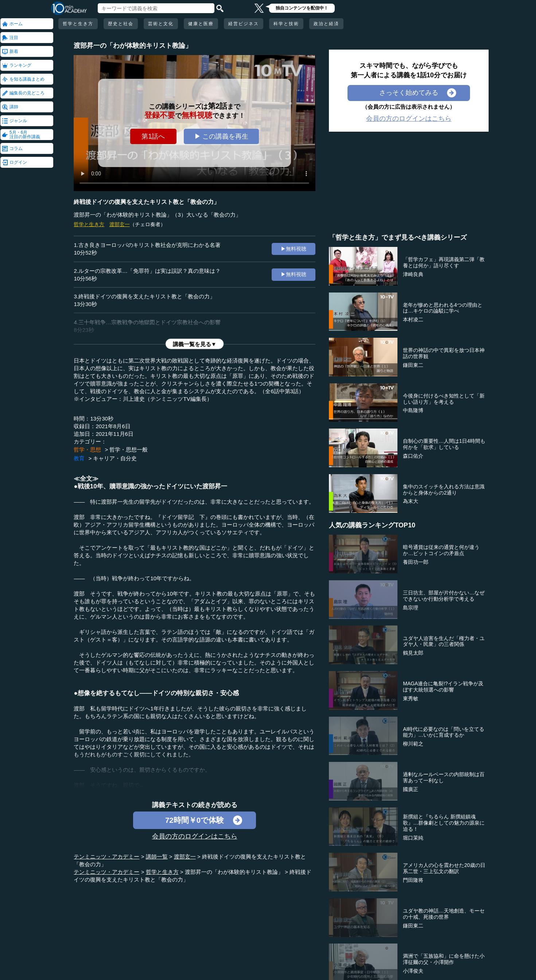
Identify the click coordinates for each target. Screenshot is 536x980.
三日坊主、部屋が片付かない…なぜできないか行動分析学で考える (444, 596)
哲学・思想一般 (129, 450)
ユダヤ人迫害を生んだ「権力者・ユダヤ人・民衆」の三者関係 (444, 641)
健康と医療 (201, 24)
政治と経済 (326, 24)
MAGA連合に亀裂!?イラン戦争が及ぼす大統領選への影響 (443, 687)
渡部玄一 (120, 224)
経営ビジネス (244, 24)
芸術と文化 (161, 24)
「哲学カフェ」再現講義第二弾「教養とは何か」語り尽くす (444, 262)
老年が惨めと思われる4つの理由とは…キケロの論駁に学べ (443, 308)
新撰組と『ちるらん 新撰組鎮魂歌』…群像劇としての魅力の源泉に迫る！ (444, 823)
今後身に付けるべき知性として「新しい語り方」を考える (444, 399)
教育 (79, 458)
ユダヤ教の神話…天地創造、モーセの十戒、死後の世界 (444, 914)
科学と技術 (286, 24)
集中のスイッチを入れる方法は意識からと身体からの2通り (444, 490)
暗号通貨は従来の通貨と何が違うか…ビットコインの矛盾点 (441, 550)
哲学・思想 (87, 450)
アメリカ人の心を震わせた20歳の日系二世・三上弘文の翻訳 (444, 868)
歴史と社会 (121, 24)
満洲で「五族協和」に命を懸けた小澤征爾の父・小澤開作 (444, 959)
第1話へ (153, 136)
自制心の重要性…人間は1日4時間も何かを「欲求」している (444, 444)
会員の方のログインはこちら (195, 836)
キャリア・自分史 (115, 458)
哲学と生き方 (78, 24)
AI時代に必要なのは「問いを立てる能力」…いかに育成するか (444, 732)
